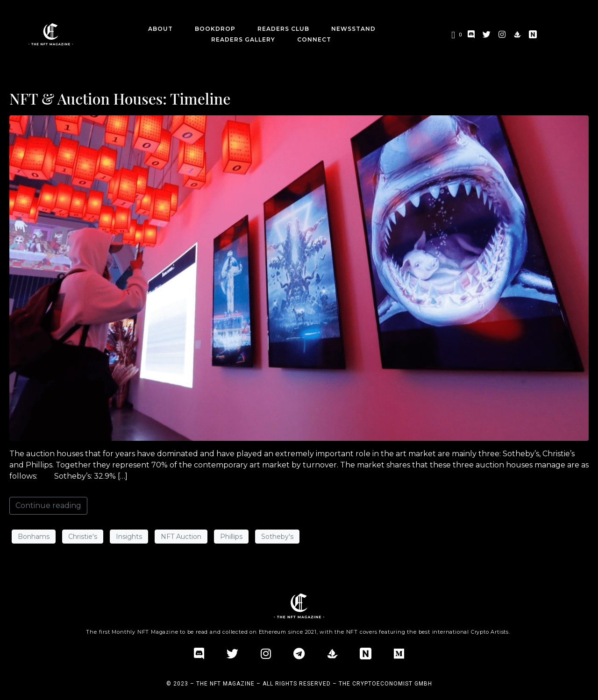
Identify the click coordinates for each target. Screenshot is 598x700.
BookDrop (215, 29)
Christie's (83, 537)
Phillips (231, 537)
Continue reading (48, 506)
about (160, 29)
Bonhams (34, 537)
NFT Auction (181, 537)
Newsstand (353, 29)
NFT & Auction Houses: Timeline (120, 98)
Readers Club (283, 29)
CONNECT (314, 39)
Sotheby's (277, 537)
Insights (129, 537)
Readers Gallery (243, 39)
